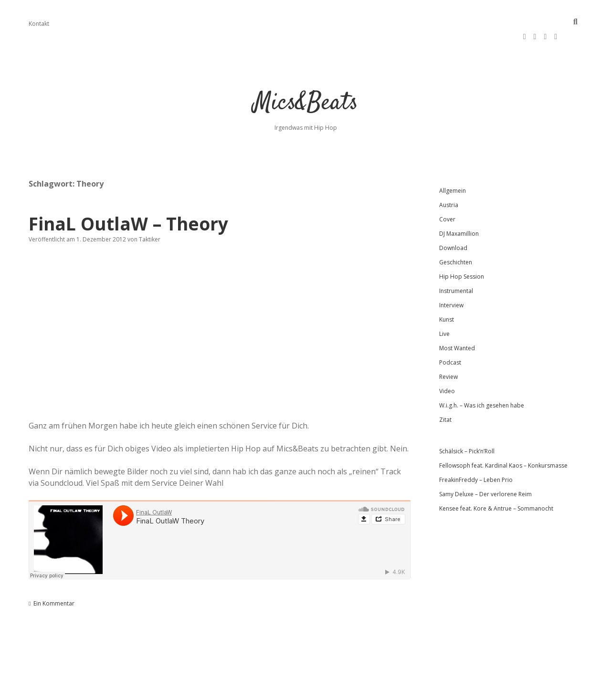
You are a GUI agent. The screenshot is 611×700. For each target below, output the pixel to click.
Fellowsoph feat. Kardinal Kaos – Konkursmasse (503, 443)
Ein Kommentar (54, 581)
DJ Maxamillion (459, 211)
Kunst (447, 297)
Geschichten (456, 240)
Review (448, 354)
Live (444, 311)
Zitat (445, 397)
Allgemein (453, 168)
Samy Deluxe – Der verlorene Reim (485, 472)
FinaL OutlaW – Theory (128, 201)
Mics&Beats (306, 81)
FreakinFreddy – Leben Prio (476, 457)
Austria (449, 183)
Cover (447, 197)
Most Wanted (457, 326)
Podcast (450, 340)
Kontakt (39, 24)
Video (447, 369)
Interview (451, 283)
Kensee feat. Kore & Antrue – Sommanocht (496, 486)
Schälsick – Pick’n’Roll (467, 429)
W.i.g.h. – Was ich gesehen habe (482, 383)
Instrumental (456, 268)
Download (453, 225)
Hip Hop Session (462, 254)
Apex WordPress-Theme (275, 689)
